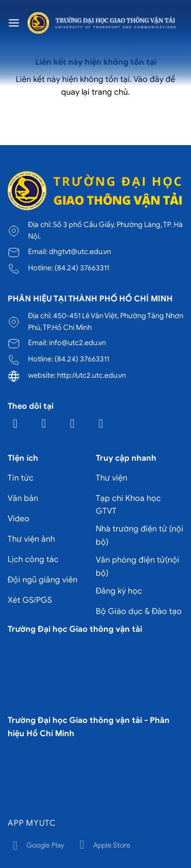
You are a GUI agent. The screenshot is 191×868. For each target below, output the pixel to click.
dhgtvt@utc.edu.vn (80, 251)
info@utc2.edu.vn (77, 343)
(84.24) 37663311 (82, 268)
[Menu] (14, 23)
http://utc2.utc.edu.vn (91, 375)
